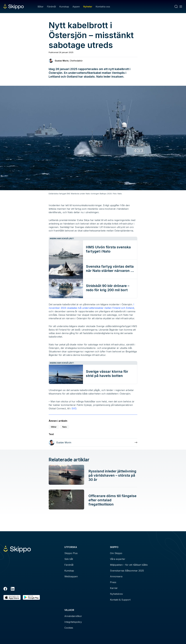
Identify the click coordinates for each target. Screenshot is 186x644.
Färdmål (51, 7)
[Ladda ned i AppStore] (12, 597)
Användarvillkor (73, 616)
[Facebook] (5, 589)
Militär (54, 427)
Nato (65, 427)
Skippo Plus (71, 553)
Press (113, 582)
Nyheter (88, 7)
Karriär (114, 588)
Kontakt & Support (120, 600)
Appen (76, 7)
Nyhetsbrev (116, 594)
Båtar (41, 7)
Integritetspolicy (73, 622)
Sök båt (69, 559)
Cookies (69, 628)
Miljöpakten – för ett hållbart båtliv (129, 565)
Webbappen (71, 576)
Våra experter (118, 559)
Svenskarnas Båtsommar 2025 (127, 571)
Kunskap (64, 7)
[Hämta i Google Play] (31, 597)
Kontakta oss (103, 7)
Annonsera (116, 576)
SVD (74, 408)
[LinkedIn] (13, 589)
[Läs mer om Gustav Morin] (93, 442)
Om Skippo (116, 553)
